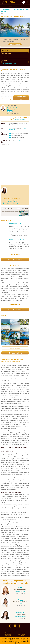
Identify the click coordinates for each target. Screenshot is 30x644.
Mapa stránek (8, 634)
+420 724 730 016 (20, 593)
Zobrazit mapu (18, 125)
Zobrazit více (6, 99)
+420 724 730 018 (20, 606)
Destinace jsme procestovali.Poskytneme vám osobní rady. (15, 582)
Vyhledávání (8, 636)
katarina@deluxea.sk (20, 616)
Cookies (22, 636)
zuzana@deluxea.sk (12, 202)
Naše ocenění (22, 633)
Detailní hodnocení (20, 119)
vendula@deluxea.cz (20, 591)
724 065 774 (11, 109)
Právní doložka (22, 634)
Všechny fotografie (15, 348)
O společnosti (8, 633)
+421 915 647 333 (13, 203)
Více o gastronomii (15, 304)
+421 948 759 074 (20, 618)
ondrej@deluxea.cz (12, 107)
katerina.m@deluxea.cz (20, 604)
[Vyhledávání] (24, 2)
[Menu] (27, 2)
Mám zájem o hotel (15, 44)
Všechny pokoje (15, 254)
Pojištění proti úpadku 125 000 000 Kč (15, 631)
